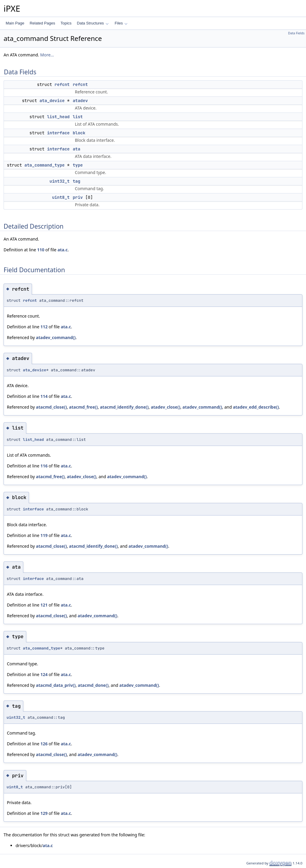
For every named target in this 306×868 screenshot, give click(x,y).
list (78, 117)
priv (78, 197)
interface (58, 133)
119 (44, 535)
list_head (58, 117)
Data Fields (296, 33)
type (78, 165)
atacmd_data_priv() (56, 685)
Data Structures (93, 23)
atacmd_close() (51, 407)
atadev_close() (166, 407)
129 (44, 813)
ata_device (52, 101)
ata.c (62, 250)
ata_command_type (45, 165)
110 (41, 250)
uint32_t (60, 181)
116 (44, 466)
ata (76, 149)
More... (47, 55)
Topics (66, 23)
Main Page (15, 23)
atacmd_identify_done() (124, 407)
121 (44, 605)
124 (44, 674)
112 (44, 327)
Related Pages (42, 23)
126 (44, 744)
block (79, 133)
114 (44, 396)
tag (76, 181)
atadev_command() (56, 337)
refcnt (62, 84)
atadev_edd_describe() (256, 407)
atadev (80, 101)
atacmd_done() (93, 685)
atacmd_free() (83, 407)
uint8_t (61, 197)
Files (121, 23)
